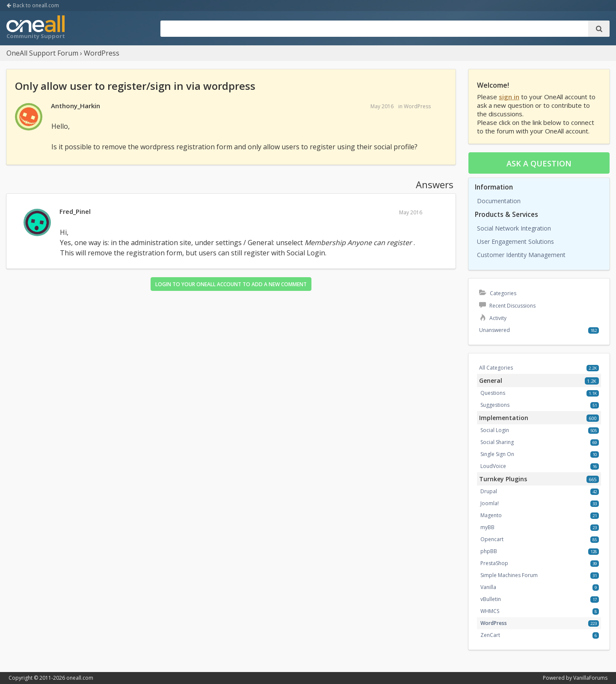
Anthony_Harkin (76, 106)
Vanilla (488, 587)
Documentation (499, 201)
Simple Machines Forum (509, 575)
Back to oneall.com (33, 5)
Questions (493, 393)
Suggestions (495, 405)
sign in (509, 97)
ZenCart (490, 635)
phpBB (489, 551)
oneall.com (80, 678)
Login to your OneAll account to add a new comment (231, 284)
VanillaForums (590, 678)
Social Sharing (497, 442)
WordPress (417, 106)
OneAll (36, 28)
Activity (493, 318)
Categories (498, 293)
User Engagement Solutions (515, 241)
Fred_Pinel (75, 211)
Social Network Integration (514, 228)
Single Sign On (497, 454)
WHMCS (490, 611)
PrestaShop (494, 563)
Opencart (492, 539)
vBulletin (491, 599)
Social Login (495, 430)
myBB (487, 527)
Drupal (489, 491)
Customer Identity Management (521, 255)
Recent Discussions (507, 306)
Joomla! (490, 503)
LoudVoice (493, 466)
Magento (491, 515)
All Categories (496, 368)
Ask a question (539, 163)
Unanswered (495, 330)
